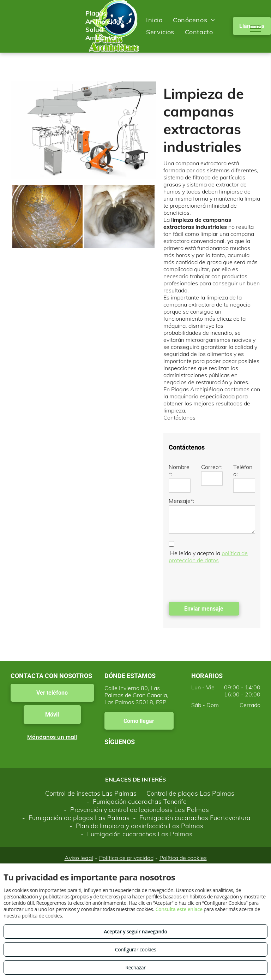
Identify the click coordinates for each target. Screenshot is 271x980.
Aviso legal (79, 858)
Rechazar (135, 967)
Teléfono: (243, 470)
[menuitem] (154, 20)
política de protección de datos (208, 557)
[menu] (255, 29)
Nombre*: (179, 470)
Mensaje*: (182, 501)
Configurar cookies (136, 949)
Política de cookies (183, 858)
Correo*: (212, 467)
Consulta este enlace (179, 909)
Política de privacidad (126, 858)
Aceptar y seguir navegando (135, 931)
